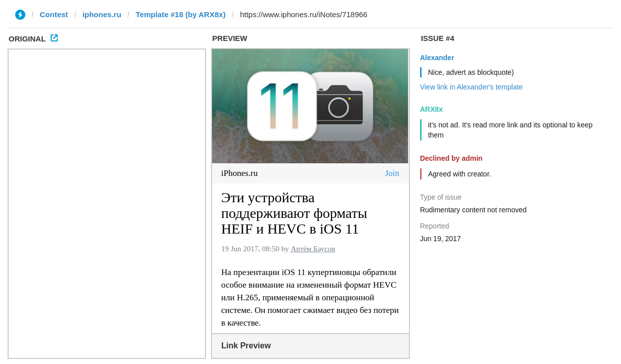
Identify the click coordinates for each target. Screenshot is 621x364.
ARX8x (431, 109)
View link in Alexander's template (471, 87)
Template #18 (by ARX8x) (181, 14)
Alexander (437, 58)
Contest (54, 14)
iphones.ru (102, 14)
